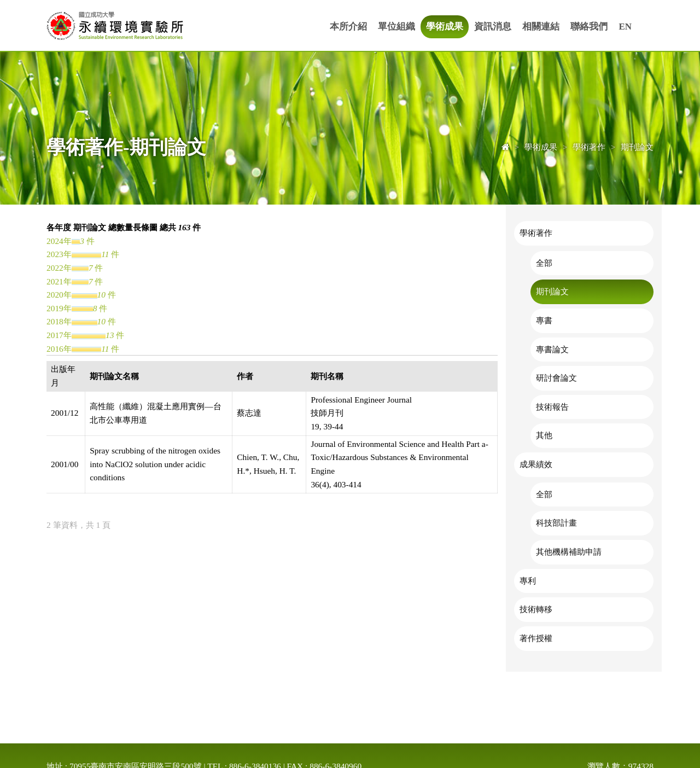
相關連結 (541, 27)
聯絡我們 (589, 27)
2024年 (59, 241)
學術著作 (536, 233)
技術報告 (552, 407)
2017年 (59, 335)
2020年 (59, 295)
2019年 (59, 308)
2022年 (59, 268)
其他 (544, 435)
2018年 (59, 321)
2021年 (59, 281)
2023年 (59, 254)
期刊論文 (552, 291)
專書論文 (552, 349)
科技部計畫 (556, 523)
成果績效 (536, 464)
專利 (528, 581)
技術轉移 (536, 609)
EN (625, 27)
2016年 (59, 349)
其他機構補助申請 (569, 552)
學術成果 (445, 27)
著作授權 (536, 638)
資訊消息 (493, 27)
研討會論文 (556, 378)
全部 (544, 263)
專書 (544, 320)
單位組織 (396, 27)
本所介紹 (348, 27)
